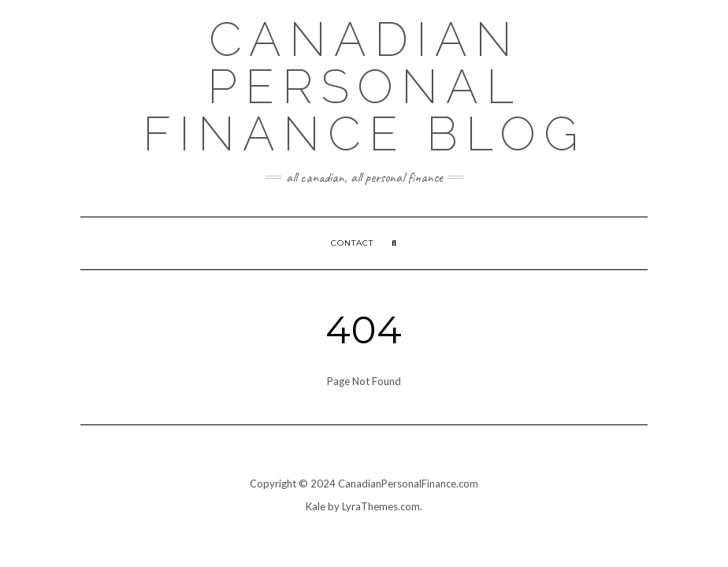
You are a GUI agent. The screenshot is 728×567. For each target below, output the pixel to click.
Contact (352, 243)
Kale (316, 506)
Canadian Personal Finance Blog (364, 87)
